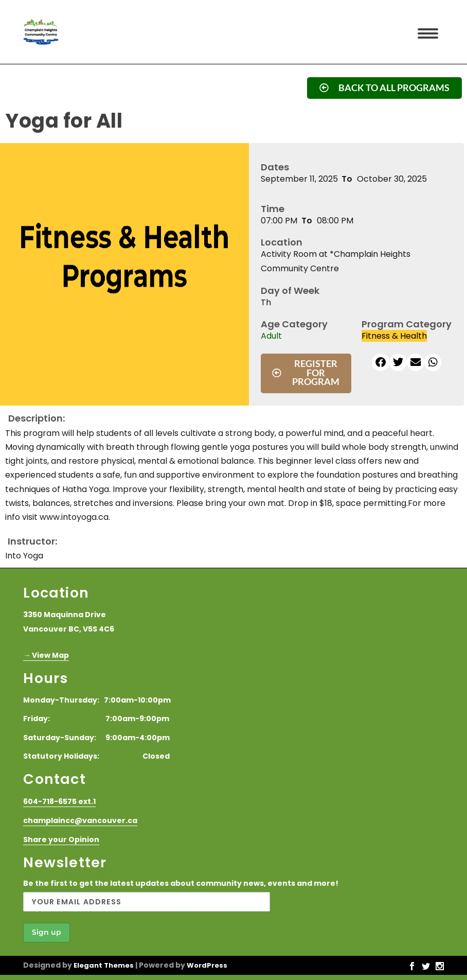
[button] (381, 362)
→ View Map (46, 655)
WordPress (207, 965)
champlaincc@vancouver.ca (80, 820)
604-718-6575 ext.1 (59, 801)
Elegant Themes (104, 965)
